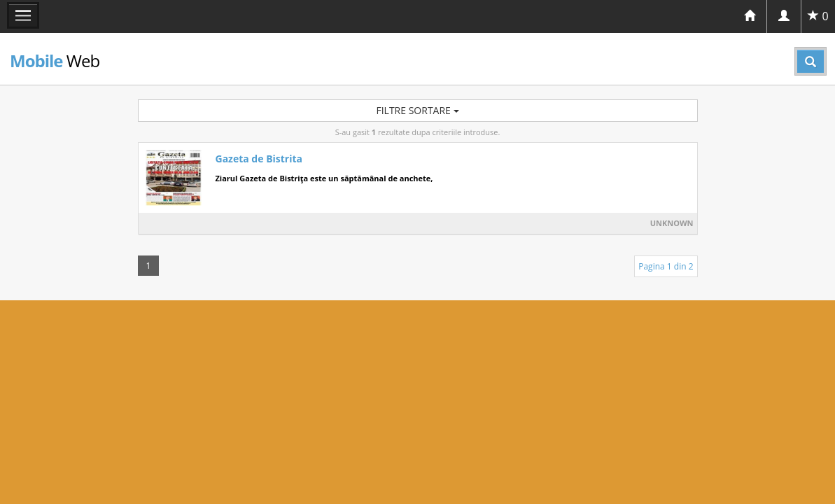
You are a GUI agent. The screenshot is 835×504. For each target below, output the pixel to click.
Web (55, 61)
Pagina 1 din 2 (666, 266)
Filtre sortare (417, 110)
